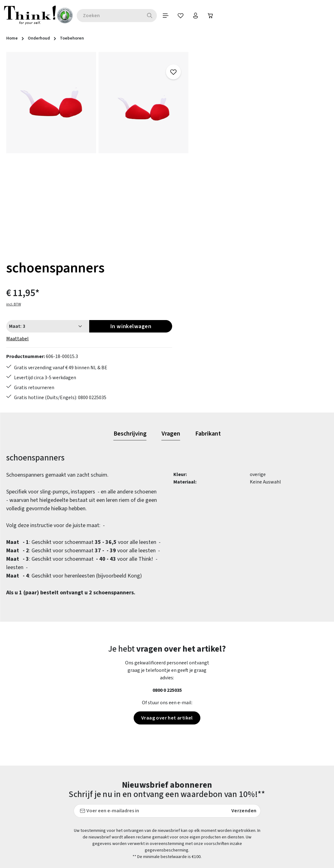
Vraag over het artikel (167, 564)
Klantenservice (134, 805)
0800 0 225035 (167, 536)
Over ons (211, 838)
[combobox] (115, 16)
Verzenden (244, 657)
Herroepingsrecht (220, 816)
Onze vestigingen (220, 850)
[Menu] (171, 16)
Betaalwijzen (132, 782)
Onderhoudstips (135, 827)
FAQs (206, 782)
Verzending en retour (140, 850)
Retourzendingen (136, 838)
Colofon (210, 794)
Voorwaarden (215, 827)
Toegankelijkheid (136, 861)
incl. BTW (208, 92)
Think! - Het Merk (220, 861)
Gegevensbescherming (225, 805)
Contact (126, 794)
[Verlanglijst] (186, 16)
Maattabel (212, 126)
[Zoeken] (155, 16)
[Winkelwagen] (217, 16)
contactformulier (48, 808)
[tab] (130, 280)
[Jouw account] (202, 16)
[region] (97, 152)
